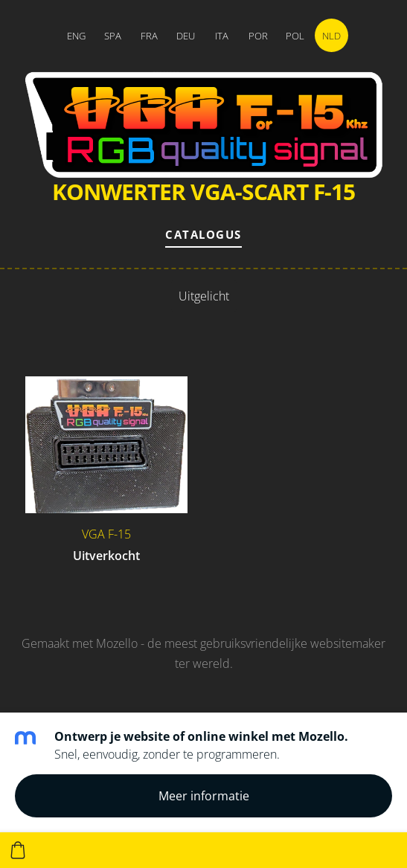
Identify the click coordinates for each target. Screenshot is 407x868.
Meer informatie (204, 796)
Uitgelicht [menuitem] (204, 296)
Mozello (117, 643)
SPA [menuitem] (113, 36)
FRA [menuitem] (149, 36)
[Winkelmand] (18, 850)
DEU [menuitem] (186, 36)
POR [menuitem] (258, 36)
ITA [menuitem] (222, 36)
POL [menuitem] (295, 36)
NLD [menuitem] (331, 36)
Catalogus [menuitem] (203, 234)
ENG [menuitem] (76, 36)
